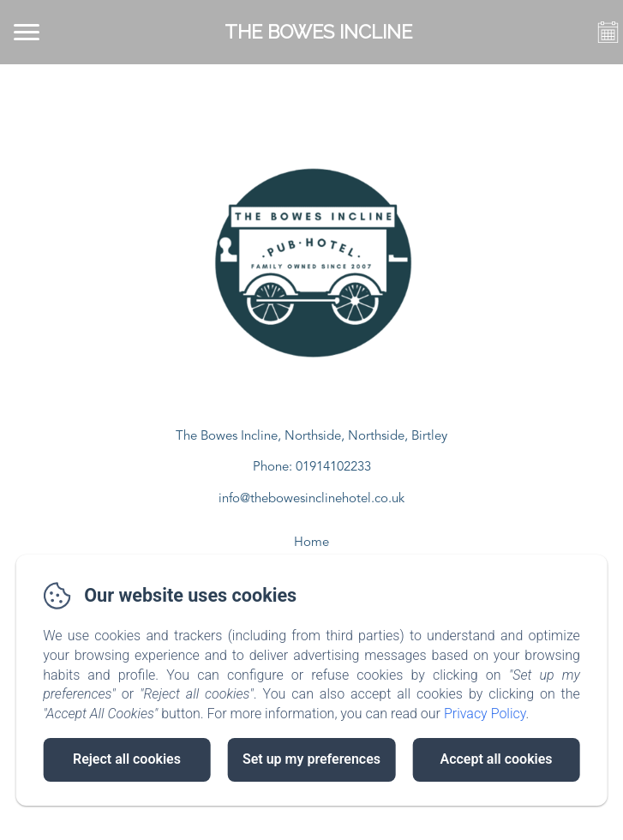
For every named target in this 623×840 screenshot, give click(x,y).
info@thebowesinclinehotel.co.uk (311, 499)
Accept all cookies (496, 759)
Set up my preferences (311, 759)
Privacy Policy (485, 714)
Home (311, 543)
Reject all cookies (127, 759)
